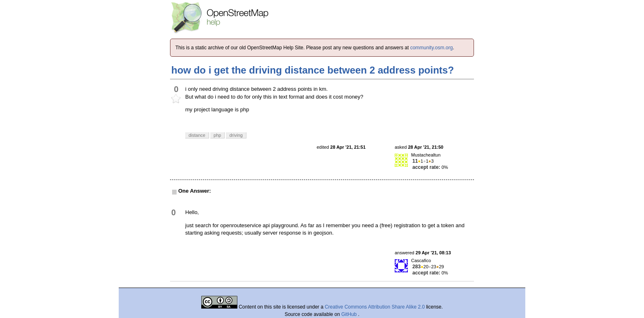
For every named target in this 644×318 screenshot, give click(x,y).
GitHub (350, 314)
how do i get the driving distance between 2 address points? (313, 70)
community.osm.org (432, 48)
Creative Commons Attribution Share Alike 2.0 (375, 307)
